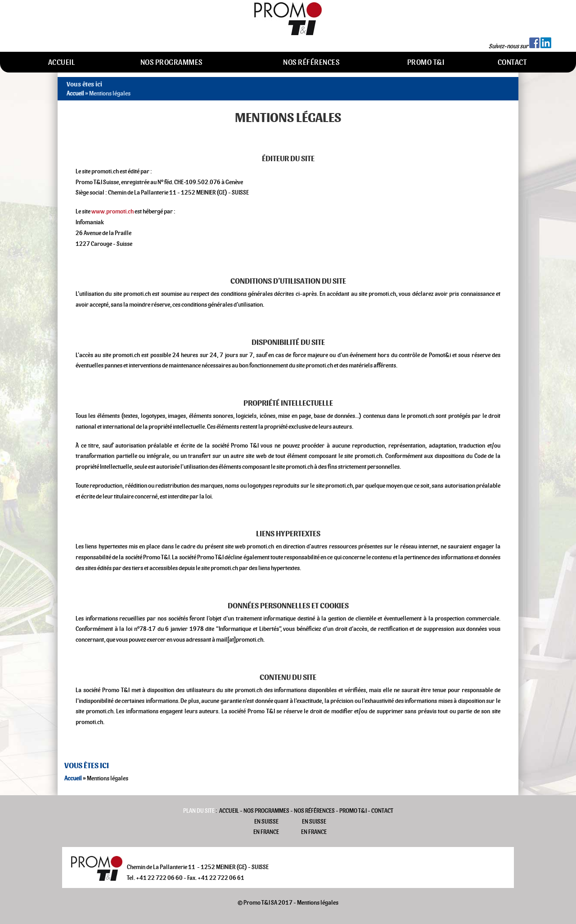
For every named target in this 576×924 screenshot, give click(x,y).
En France (266, 832)
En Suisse (266, 822)
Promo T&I (426, 62)
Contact (512, 62)
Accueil (62, 62)
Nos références (311, 62)
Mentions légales (318, 903)
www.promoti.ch (112, 211)
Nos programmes (171, 62)
